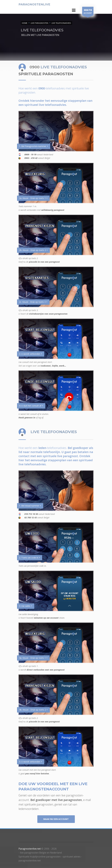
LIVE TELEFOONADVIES (61, 23)
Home (25, 23)
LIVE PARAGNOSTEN (39, 23)
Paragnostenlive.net (30, 849)
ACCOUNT (88, 12)
